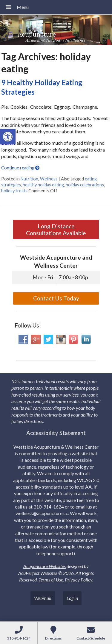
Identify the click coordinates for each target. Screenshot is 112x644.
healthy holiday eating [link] (43, 185)
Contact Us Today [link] (56, 298)
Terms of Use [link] (51, 580)
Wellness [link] (49, 179)
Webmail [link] (43, 598)
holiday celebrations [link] (85, 185)
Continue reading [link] (20, 168)
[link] (8, 137)
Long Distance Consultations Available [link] (56, 230)
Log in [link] (72, 598)
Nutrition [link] (29, 179)
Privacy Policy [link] (79, 580)
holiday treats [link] (14, 191)
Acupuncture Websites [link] (45, 566)
